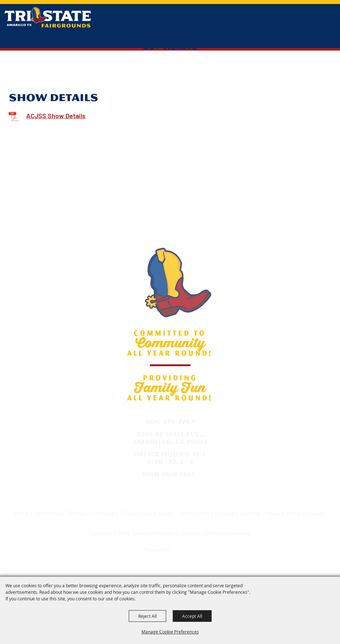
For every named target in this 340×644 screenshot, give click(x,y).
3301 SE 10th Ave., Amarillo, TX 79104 (170, 438)
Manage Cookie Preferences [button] (170, 632)
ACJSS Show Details (56, 116)
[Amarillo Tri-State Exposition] (48, 17)
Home (22, 513)
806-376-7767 (170, 422)
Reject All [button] (147, 616)
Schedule (103, 513)
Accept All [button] (192, 616)
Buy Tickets (170, 46)
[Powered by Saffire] (185, 548)
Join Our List (168, 474)
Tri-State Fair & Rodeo (147, 513)
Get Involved (49, 513)
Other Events (194, 513)
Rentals (78, 513)
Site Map (250, 513)
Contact (225, 513)
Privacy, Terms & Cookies (296, 513)
